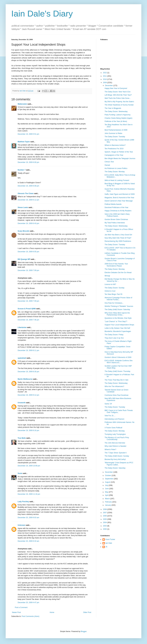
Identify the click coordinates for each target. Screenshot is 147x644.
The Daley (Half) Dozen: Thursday (117, 371)
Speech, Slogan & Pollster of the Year (119, 152)
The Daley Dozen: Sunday (114, 288)
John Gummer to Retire (113, 133)
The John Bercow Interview (115, 443)
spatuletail (22, 358)
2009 (105, 83)
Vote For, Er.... (110, 416)
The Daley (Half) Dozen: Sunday (117, 456)
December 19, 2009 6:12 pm (28, 200)
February (109, 502)
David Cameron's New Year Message (119, 201)
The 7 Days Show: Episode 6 (116, 453)
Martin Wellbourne (25, 379)
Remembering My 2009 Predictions (118, 241)
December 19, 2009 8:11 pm (28, 350)
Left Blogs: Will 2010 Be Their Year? (118, 95)
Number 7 (22, 170)
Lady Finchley (23, 502)
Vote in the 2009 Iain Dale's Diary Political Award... (117, 215)
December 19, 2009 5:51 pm (28, 134)
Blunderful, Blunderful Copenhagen (118, 331)
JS (106, 547)
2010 (105, 79)
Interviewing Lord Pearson (114, 419)
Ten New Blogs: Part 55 (113, 294)
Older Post (87, 612)
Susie (20, 473)
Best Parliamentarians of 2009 (116, 130)
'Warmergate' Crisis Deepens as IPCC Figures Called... (119, 464)
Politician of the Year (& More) (116, 121)
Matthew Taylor (24, 142)
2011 (105, 76)
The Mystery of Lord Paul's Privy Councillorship (117, 439)
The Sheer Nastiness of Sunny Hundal (119, 105)
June (107, 489)
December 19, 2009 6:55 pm (28, 252)
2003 (105, 526)
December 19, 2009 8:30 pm (28, 372)
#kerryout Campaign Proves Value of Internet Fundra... (118, 299)
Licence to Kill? (110, 284)
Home (52, 612)
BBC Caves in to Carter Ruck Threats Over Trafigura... (119, 411)
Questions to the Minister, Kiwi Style (118, 318)
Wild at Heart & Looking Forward (117, 180)
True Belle (22, 438)
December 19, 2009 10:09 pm (29, 466)
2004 (105, 522)
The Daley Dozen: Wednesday (116, 111)
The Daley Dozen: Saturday (115, 468)
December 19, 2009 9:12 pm (28, 395)
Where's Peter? (110, 450)
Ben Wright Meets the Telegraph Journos (120, 158)
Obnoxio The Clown (26, 193)
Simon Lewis (23, 207)
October (108, 475)
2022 (105, 73)
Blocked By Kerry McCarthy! (115, 459)
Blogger (84, 631)
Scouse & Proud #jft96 (27, 309)
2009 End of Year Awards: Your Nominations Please (116, 265)
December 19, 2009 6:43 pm (28, 223)
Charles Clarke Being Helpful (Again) (118, 118)
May (107, 492)
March (108, 499)
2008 (105, 509)
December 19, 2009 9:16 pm (28, 430)
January (108, 505)
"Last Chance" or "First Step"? (116, 322)
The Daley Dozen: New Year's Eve (118, 92)
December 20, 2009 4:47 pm (28, 603)
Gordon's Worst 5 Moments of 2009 (118, 357)
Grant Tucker (110, 539)
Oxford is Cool (110, 291)
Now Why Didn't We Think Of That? (118, 238)
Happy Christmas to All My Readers (118, 211)
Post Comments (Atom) (30, 616)
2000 (105, 529)
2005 (105, 519)
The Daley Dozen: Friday (114, 335)
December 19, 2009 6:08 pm (28, 186)
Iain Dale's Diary (42, 14)
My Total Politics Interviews (115, 223)
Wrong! (107, 276)
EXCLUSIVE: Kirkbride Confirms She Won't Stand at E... (119, 362)
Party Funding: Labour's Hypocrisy (118, 115)
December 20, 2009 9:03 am (28, 518)
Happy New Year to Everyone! (116, 88)
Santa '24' (108, 404)
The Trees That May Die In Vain (116, 380)
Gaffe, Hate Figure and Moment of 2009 (120, 194)
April (107, 495)
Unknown (21, 525)
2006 (105, 516)
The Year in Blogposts (113, 108)
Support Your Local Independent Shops (119, 325)
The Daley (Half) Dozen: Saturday (117, 310)
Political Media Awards (113, 204)
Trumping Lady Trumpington (115, 434)
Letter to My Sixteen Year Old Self (117, 328)
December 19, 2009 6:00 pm (28, 162)
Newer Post (16, 612)
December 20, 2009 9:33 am (28, 541)
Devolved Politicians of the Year (116, 207)
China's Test (109, 162)
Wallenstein (22, 104)
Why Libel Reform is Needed (115, 446)
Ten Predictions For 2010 (114, 149)
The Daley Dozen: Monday (115, 172)
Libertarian (22, 327)
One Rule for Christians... (114, 303)
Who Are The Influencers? (114, 386)
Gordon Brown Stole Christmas (116, 219)
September (109, 479)
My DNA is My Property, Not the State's (119, 102)
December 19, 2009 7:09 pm (28, 270)
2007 (105, 513)
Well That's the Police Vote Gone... (118, 98)
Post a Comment (21, 607)
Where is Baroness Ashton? (115, 145)
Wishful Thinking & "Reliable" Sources (119, 306)
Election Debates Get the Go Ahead (118, 273)
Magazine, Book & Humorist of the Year (119, 198)
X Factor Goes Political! (113, 428)
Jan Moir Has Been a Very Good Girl (118, 235)
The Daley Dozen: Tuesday (115, 137)
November (109, 472)
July (107, 485)
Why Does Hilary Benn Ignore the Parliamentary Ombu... (117, 314)
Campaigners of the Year (114, 155)
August (108, 482)
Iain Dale (109, 543)
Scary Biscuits (24, 231)
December (109, 86)
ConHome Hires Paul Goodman (117, 395)
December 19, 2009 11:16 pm (29, 494)
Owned (107, 165)
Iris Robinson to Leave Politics (116, 168)
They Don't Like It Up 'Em (114, 338)
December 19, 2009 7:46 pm (28, 320)
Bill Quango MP (24, 259)
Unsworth (22, 403)
